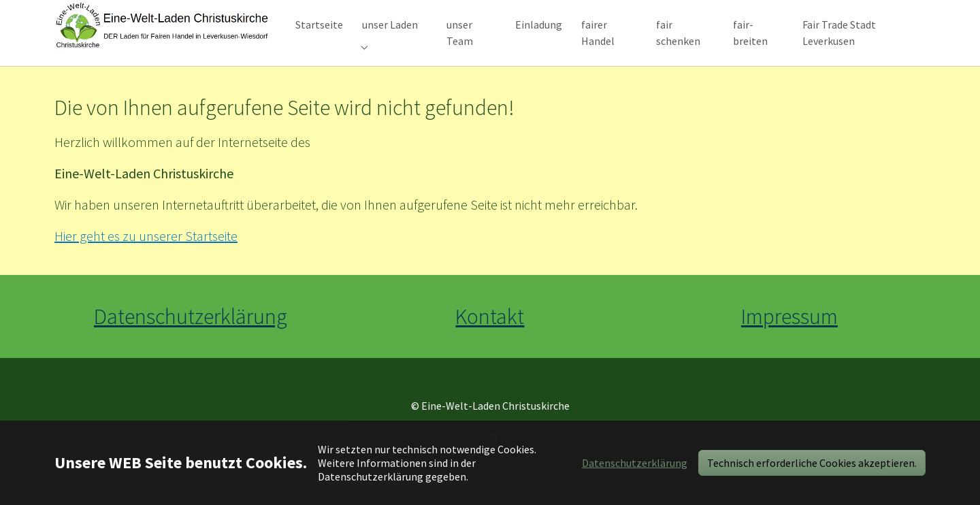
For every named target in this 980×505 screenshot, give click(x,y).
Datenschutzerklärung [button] (635, 463)
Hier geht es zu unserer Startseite (146, 260)
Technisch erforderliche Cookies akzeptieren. (812, 463)
